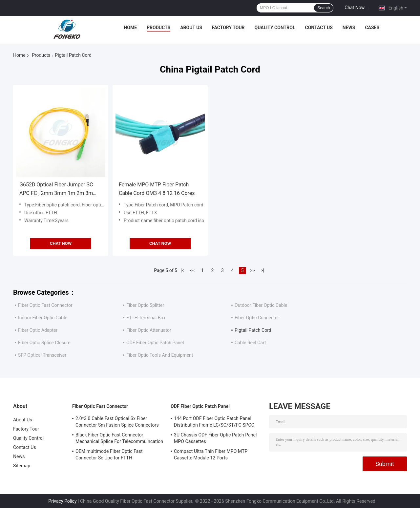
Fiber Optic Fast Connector (45, 305)
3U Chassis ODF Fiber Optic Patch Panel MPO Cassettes (215, 438)
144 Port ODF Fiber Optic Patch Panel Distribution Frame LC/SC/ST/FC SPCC (214, 422)
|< (183, 270)
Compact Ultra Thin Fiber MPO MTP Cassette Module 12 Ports (211, 455)
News (349, 28)
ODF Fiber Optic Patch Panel (155, 343)
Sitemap (22, 466)
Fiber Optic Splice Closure (44, 343)
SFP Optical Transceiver (42, 355)
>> (252, 270)
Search (324, 8)
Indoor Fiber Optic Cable (43, 318)
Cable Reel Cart (250, 343)
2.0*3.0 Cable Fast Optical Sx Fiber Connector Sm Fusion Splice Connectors (117, 422)
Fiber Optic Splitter (145, 305)
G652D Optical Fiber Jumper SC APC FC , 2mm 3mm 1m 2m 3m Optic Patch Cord (56, 190)
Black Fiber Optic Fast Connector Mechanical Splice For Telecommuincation (119, 438)
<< (192, 270)
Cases (372, 28)
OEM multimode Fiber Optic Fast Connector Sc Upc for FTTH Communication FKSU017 (109, 455)
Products (158, 28)
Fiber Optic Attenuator (149, 330)
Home (130, 28)
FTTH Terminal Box (146, 318)
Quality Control (275, 28)
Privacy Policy (62, 501)
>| (262, 270)
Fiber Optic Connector (257, 318)
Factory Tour (228, 28)
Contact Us (319, 28)
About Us (191, 28)
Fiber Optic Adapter (38, 330)
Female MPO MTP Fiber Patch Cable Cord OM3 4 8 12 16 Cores (157, 189)
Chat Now (355, 8)
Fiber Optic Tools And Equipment (160, 355)
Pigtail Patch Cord (253, 330)
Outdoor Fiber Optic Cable (261, 305)
